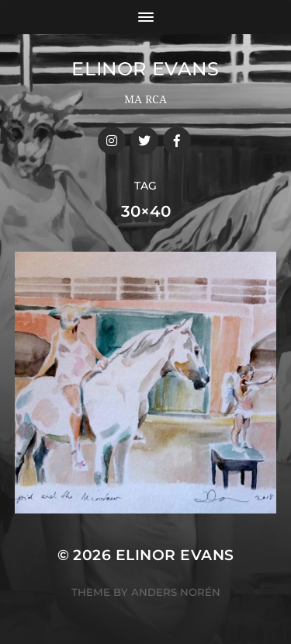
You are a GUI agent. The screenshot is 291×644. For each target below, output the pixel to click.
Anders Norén (176, 592)
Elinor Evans (145, 69)
